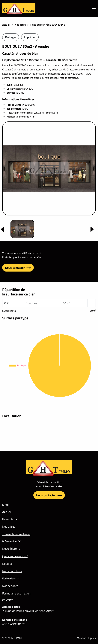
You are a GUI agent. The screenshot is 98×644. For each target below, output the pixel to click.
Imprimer (30, 37)
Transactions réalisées (16, 534)
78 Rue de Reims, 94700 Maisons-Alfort (28, 611)
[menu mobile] (94, 8)
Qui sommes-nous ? (15, 556)
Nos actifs (20, 25)
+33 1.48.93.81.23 (14, 624)
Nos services (10, 586)
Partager (11, 37)
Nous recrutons (12, 571)
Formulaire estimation (16, 593)
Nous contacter (18, 268)
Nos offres (9, 526)
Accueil (6, 25)
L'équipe (7, 564)
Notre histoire (11, 549)
